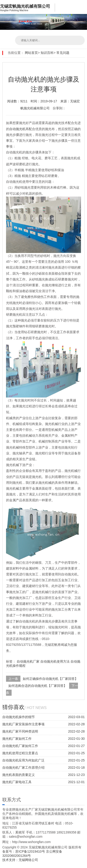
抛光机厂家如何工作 (17, 739)
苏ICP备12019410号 (31, 851)
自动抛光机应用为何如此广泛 (23, 760)
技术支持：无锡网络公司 (20, 860)
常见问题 (63, 53)
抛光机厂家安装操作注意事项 (23, 724)
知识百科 (47, 53)
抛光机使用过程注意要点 (20, 753)
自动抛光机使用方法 (55, 661)
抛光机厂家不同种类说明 (20, 731)
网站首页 (31, 53)
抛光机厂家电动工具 (17, 782)
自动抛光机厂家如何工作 (20, 746)
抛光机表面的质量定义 (19, 775)
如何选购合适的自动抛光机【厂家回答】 (38, 686)
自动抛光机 (17, 129)
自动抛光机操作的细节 (19, 717)
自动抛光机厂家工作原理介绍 (23, 768)
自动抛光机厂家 (28, 661)
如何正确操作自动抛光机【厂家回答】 (50, 679)
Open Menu (82, 7)
